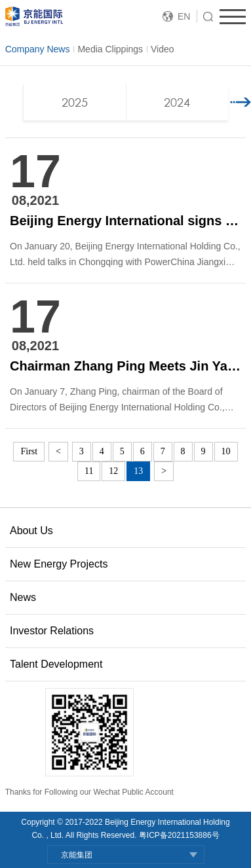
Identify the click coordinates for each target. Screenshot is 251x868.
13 (138, 471)
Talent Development (56, 664)
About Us (31, 531)
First (29, 451)
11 (89, 471)
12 (113, 471)
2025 (75, 102)
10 (226, 451)
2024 (177, 102)
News (23, 597)
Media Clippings (110, 49)
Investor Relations (52, 631)
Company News (38, 49)
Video (163, 49)
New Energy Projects (59, 564)
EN (184, 16)
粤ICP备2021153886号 (179, 835)
